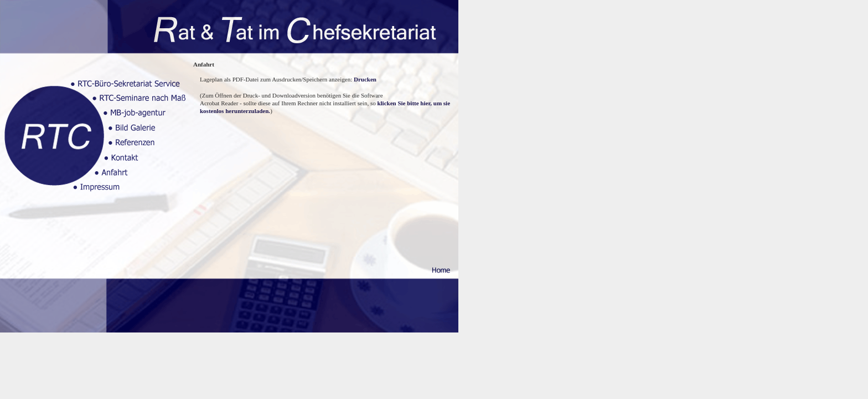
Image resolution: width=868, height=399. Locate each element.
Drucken (364, 79)
